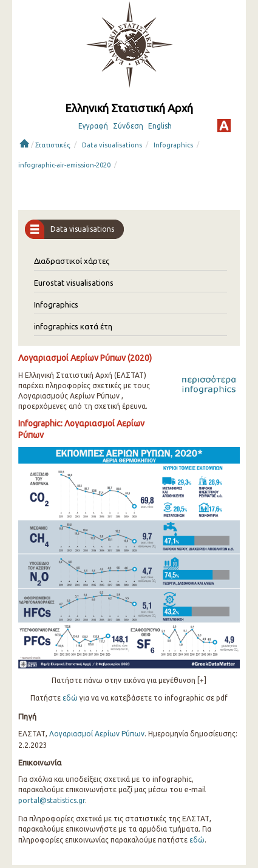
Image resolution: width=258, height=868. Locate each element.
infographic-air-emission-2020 (64, 165)
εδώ (70, 698)
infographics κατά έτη (73, 326)
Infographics (173, 145)
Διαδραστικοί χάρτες (72, 261)
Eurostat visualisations (74, 283)
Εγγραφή (93, 126)
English (160, 126)
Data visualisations (112, 145)
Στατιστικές (53, 145)
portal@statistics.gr (52, 800)
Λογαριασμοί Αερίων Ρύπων (97, 734)
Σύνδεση (128, 126)
